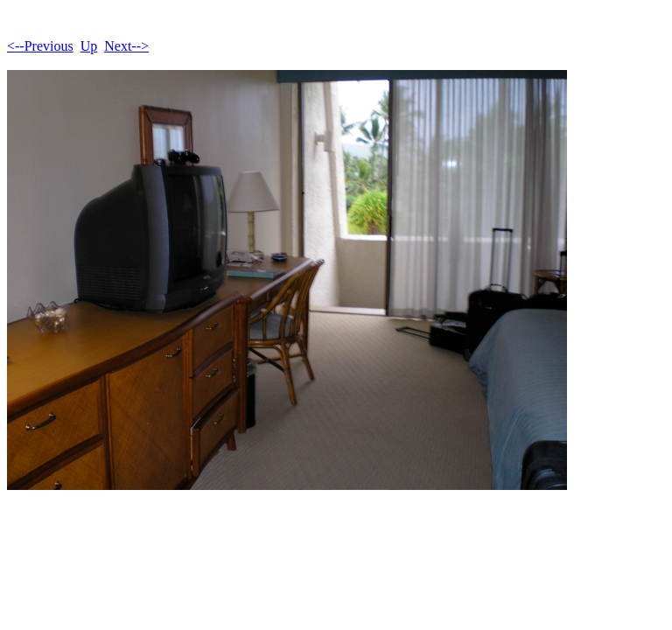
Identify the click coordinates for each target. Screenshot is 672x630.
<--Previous (40, 46)
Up (89, 46)
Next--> (126, 46)
